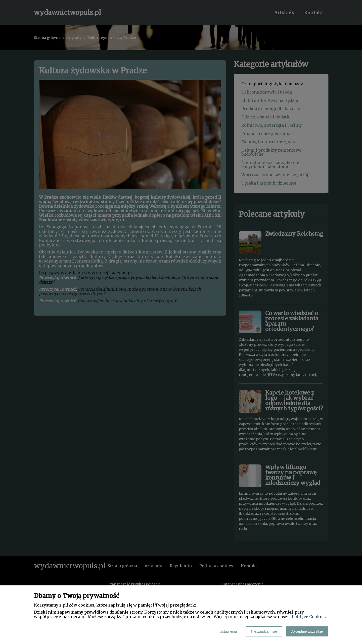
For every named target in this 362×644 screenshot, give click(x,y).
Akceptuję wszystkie (307, 631)
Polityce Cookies (309, 617)
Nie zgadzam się (264, 631)
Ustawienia (228, 631)
